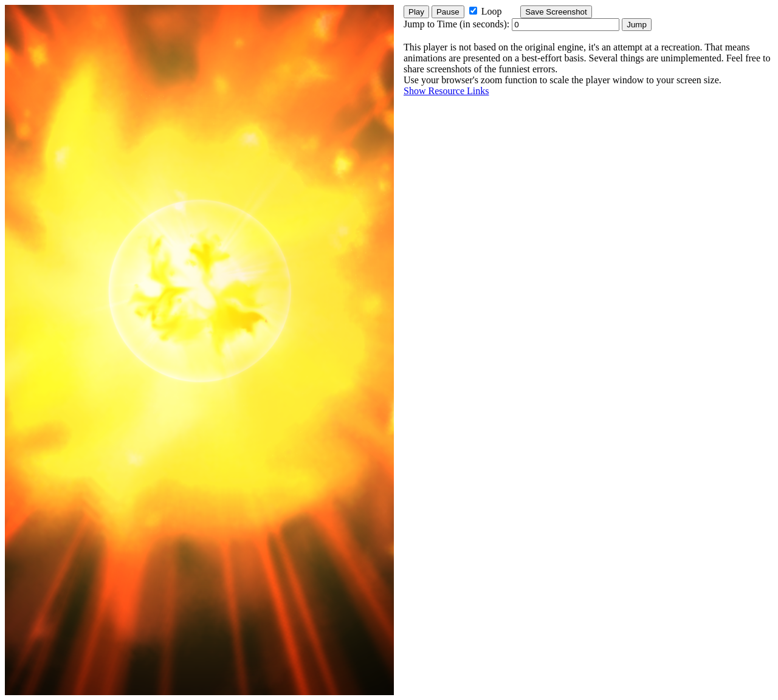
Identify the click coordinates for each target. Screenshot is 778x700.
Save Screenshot (556, 12)
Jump (637, 25)
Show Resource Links (446, 91)
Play (416, 12)
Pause (448, 12)
